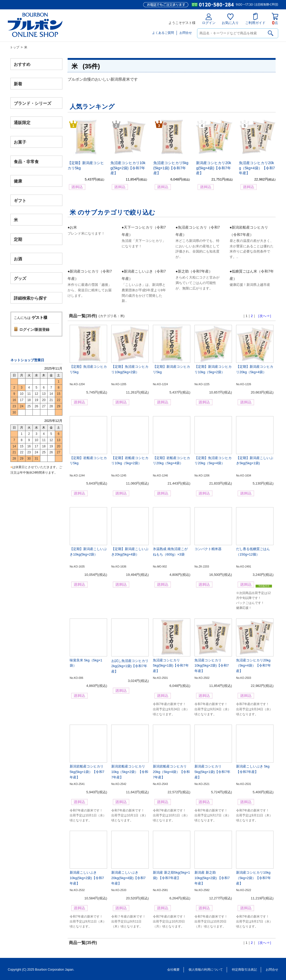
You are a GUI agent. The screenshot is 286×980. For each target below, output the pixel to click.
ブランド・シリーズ (32, 103)
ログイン (209, 19)
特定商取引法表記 (244, 970)
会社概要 (173, 970)
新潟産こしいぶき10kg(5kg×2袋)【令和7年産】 (87, 878)
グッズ (20, 278)
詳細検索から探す (30, 298)
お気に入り (230, 19)
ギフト (20, 200)
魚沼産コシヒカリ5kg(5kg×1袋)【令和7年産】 (171, 168)
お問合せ (186, 33)
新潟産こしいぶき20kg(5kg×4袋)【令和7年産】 (128, 878)
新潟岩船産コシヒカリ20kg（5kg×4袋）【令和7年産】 (171, 772)
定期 (18, 239)
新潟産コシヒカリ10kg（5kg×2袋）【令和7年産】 (253, 878)
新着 (18, 84)
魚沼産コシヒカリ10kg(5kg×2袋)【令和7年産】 (128, 168)
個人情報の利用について (206, 970)
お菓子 (20, 142)
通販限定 (22, 123)
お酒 (18, 259)
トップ (15, 47)
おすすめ (22, 64)
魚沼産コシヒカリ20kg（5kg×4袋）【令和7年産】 (257, 168)
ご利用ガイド (255, 19)
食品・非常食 (26, 162)
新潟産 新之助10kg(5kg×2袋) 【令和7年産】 (212, 878)
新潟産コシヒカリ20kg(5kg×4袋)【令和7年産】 (214, 168)
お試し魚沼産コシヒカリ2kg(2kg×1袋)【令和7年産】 (130, 666)
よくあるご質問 (163, 33)
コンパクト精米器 (208, 549)
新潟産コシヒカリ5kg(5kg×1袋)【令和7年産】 (212, 772)
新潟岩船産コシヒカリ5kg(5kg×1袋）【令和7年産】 (87, 772)
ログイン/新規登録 (34, 330)
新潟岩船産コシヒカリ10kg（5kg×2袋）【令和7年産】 (130, 772)
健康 (18, 181)
